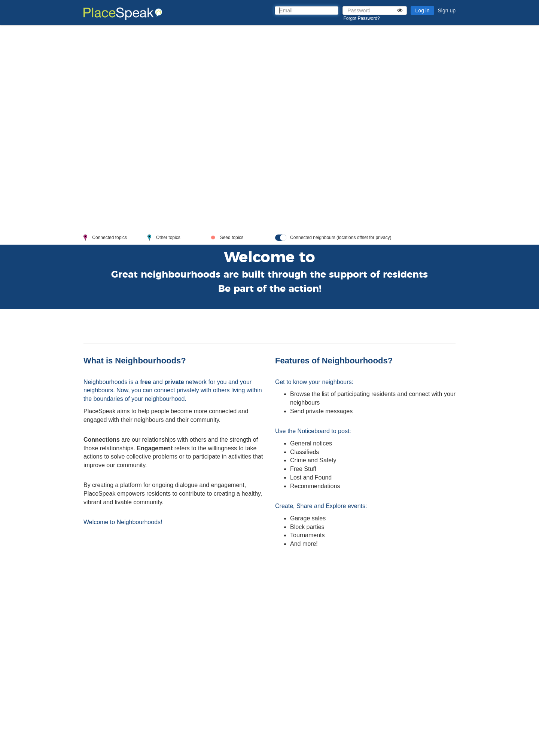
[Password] (375, 10)
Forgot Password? (361, 18)
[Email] (307, 10)
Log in (422, 10)
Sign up (447, 10)
